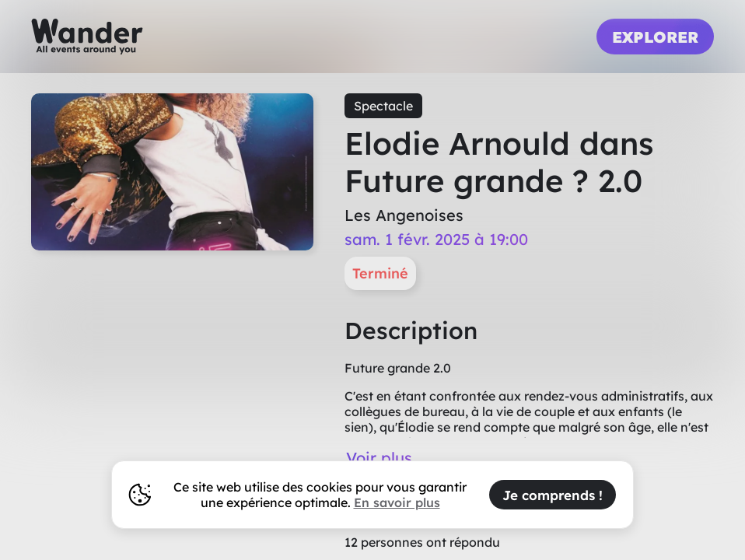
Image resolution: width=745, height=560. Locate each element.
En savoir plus (397, 502)
